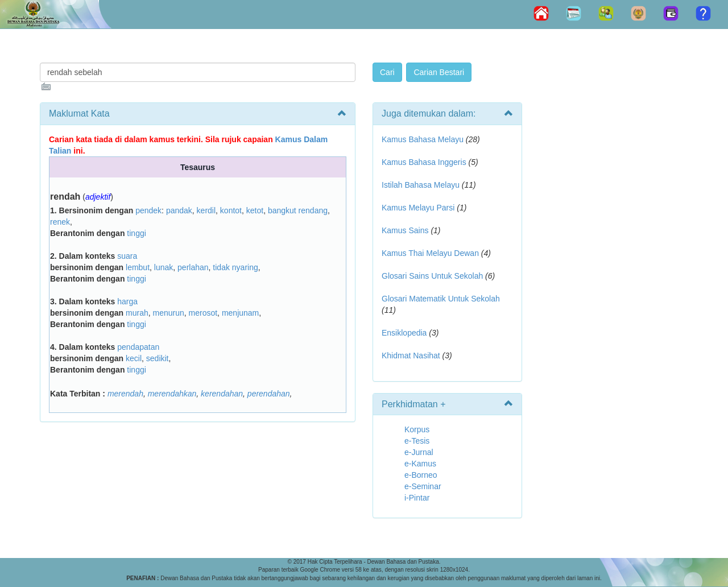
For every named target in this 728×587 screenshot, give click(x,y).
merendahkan (172, 394)
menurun (168, 313)
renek (60, 222)
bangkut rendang (298, 210)
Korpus (417, 429)
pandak (179, 210)
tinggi (136, 233)
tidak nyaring (235, 267)
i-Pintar (417, 498)
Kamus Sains (405, 230)
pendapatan (138, 347)
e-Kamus (420, 464)
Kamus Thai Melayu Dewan (430, 253)
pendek (148, 210)
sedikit (158, 358)
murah (137, 313)
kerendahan (222, 394)
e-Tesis (417, 441)
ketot (255, 210)
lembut (138, 267)
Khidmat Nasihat (411, 355)
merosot (203, 313)
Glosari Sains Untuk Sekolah (432, 276)
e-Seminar (423, 486)
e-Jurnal (419, 452)
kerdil (206, 210)
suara (127, 256)
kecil (134, 358)
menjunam (240, 313)
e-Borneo (421, 475)
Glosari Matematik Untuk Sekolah (441, 299)
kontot (231, 210)
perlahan (193, 267)
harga (127, 301)
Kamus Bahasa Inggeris (424, 162)
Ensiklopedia (404, 333)
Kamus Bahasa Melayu (424, 139)
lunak (164, 267)
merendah (125, 394)
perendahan (269, 394)
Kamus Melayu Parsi (418, 208)
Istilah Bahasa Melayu (421, 185)
